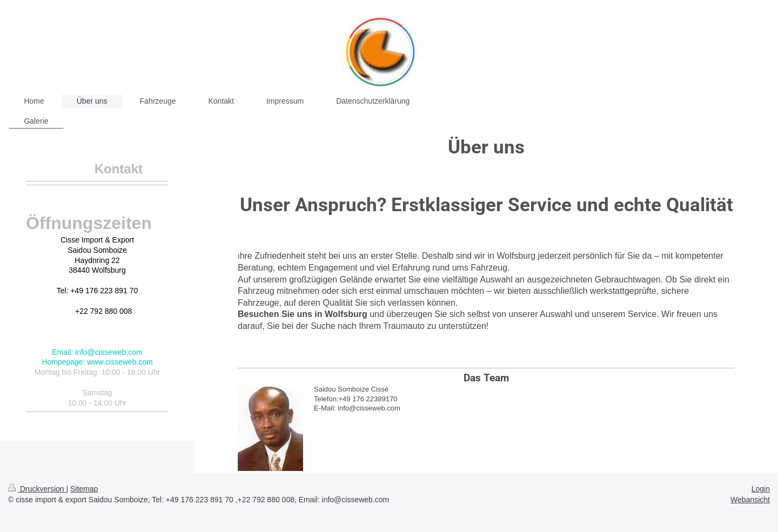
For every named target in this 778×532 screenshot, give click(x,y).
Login (761, 489)
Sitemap (84, 489)
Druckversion (37, 489)
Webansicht (750, 500)
